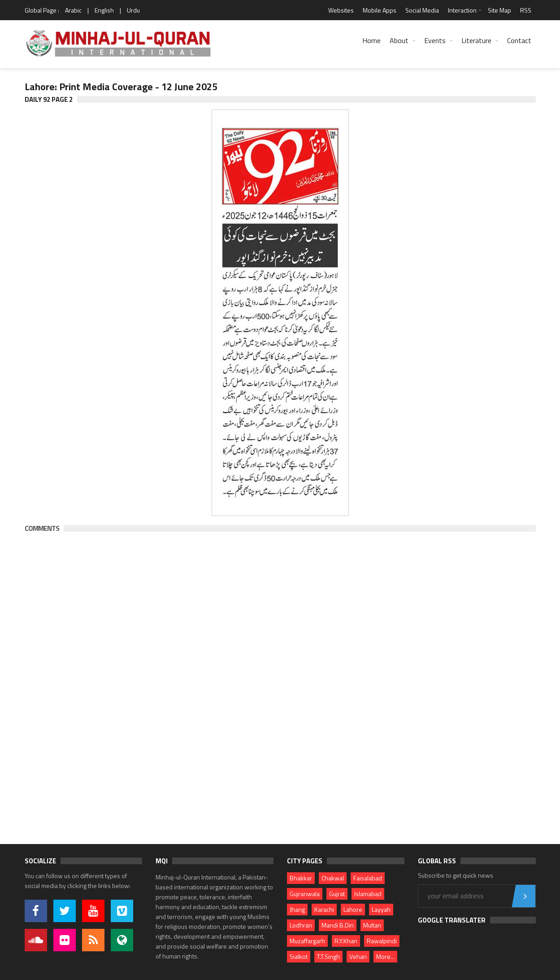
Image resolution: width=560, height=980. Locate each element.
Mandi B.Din (338, 925)
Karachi (324, 909)
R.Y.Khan (346, 941)
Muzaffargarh (307, 941)
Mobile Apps (380, 10)
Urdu (133, 10)
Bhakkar (301, 878)
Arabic (73, 10)
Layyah (381, 909)
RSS (526, 10)
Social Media (422, 10)
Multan (372, 925)
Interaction (462, 10)
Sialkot (299, 956)
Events (435, 40)
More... (385, 956)
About (399, 40)
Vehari (358, 956)
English (104, 10)
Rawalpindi (382, 941)
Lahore (353, 909)
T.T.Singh (328, 956)
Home (371, 40)
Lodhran (301, 925)
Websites (341, 10)
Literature (476, 40)
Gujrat (337, 894)
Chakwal (333, 878)
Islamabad (368, 894)
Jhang (297, 909)
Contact (519, 40)
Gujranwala (305, 894)
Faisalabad (368, 878)
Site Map (499, 10)
